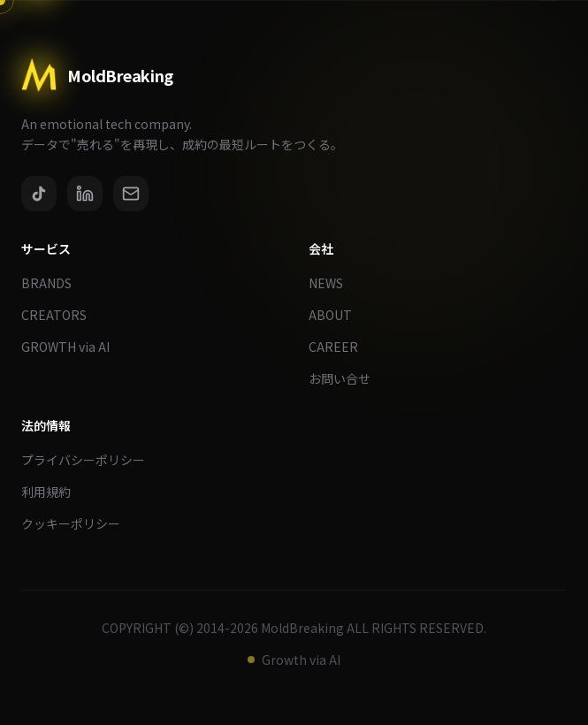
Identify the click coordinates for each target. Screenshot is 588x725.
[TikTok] (39, 194)
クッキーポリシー (78, 523)
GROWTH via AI (73, 347)
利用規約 (53, 492)
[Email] (131, 194)
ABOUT (337, 315)
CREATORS (61, 315)
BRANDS (53, 283)
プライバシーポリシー (90, 460)
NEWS (333, 283)
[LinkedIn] (85, 194)
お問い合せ (347, 378)
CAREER (340, 347)
